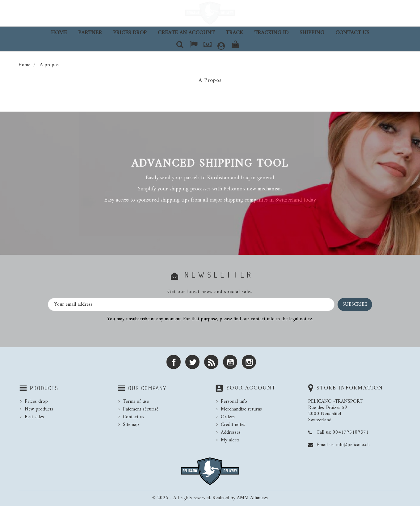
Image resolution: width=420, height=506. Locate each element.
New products (39, 409)
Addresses (231, 432)
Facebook (174, 362)
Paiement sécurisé (141, 409)
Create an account (186, 33)
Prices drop (130, 33)
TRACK (234, 33)
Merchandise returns (241, 409)
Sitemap (131, 425)
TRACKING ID (271, 33)
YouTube (230, 362)
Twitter (192, 362)
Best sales (34, 417)
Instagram (249, 362)
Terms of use (136, 402)
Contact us (352, 33)
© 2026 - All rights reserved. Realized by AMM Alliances (210, 498)
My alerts (230, 440)
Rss (211, 362)
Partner (90, 33)
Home (59, 33)
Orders (228, 417)
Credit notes (233, 425)
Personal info (234, 402)
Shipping (312, 33)
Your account (251, 388)
